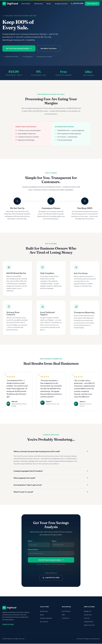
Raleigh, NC (88, 612)
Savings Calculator (61, 4)
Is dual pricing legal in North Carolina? (51, 472)
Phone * (54, 542)
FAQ (63, 615)
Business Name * (33, 550)
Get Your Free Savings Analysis (20, 49)
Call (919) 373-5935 (51, 578)
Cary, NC (87, 619)
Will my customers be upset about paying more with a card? (51, 452)
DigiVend (10, 4)
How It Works (26, 4)
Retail (49, 4)
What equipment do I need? (51, 479)
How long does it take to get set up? (51, 486)
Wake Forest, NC (89, 626)
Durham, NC (88, 615)
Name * (30, 542)
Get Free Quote (92, 4)
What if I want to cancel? (51, 493)
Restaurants (39, 4)
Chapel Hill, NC (89, 622)
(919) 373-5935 (77, 3)
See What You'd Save (51, 49)
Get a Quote (44, 622)
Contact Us (65, 619)
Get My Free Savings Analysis (51, 561)
